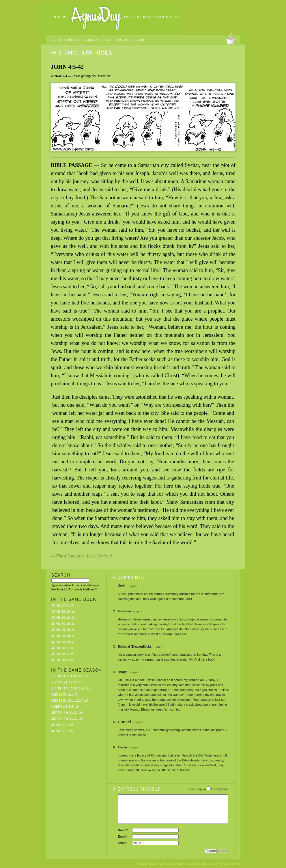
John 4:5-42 (67, 67)
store (123, 40)
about (140, 40)
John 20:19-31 (63, 612)
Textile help (194, 789)
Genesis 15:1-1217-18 (70, 701)
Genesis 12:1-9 (64, 695)
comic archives (65, 40)
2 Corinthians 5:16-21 (71, 688)
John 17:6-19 (62, 606)
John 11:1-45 (62, 725)
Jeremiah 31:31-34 (67, 713)
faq (108, 40)
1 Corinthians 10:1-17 (71, 676)
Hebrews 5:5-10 (65, 707)
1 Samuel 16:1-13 (66, 682)
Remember (219, 789)
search (92, 40)
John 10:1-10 (62, 648)
